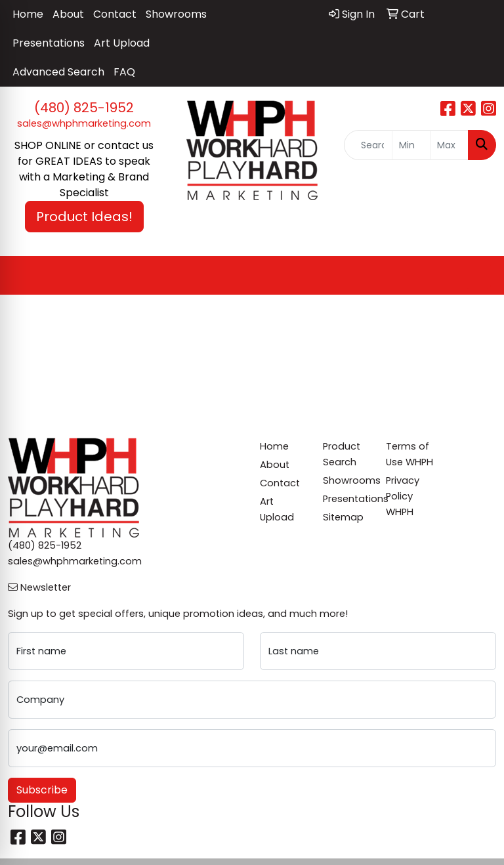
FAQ (124, 72)
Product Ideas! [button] (84, 217)
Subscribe (42, 790)
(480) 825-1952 (84, 108)
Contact (115, 14)
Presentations (49, 43)
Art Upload (122, 43)
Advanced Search (58, 72)
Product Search (342, 454)
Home (28, 14)
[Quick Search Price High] (449, 145)
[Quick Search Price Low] (411, 145)
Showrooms (176, 14)
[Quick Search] (368, 145)
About (68, 14)
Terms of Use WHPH (409, 454)
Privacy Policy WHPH (403, 496)
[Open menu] (478, 276)
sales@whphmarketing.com (84, 123)
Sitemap (343, 517)
